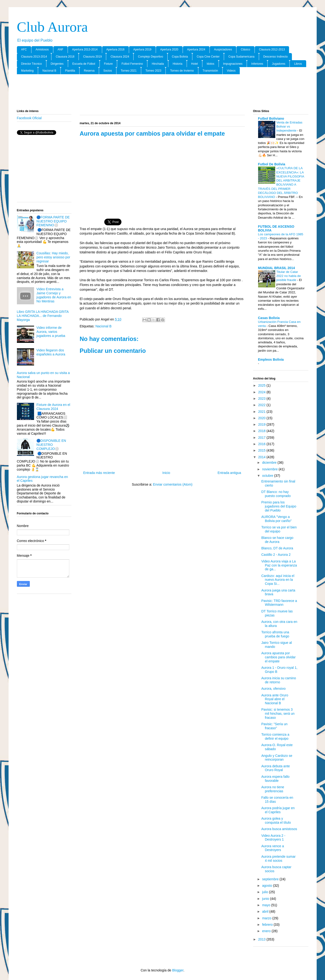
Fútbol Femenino (132, 64)
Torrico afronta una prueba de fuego (275, 634)
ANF (60, 49)
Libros (298, 64)
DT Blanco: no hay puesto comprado (276, 494)
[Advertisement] (163, 92)
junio (266, 899)
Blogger (178, 970)
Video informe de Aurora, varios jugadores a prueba (51, 332)
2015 (262, 450)
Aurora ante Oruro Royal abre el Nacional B (275, 699)
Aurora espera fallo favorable (275, 779)
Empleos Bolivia (271, 359)
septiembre (271, 879)
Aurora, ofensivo (273, 689)
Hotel (195, 64)
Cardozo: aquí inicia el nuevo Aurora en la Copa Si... (278, 580)
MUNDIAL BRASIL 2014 (277, 268)
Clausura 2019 (92, 57)
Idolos (210, 64)
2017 (262, 438)
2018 (262, 431)
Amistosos (42, 49)
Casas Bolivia (269, 318)
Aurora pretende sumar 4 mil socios (278, 859)
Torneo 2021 (129, 71)
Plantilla (70, 71)
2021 (262, 412)
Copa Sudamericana (241, 57)
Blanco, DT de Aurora (277, 548)
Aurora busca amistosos (279, 829)
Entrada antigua (229, 473)
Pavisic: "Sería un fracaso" (274, 726)
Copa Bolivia (180, 57)
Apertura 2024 (196, 49)
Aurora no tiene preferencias (273, 789)
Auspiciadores (223, 49)
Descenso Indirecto (276, 57)
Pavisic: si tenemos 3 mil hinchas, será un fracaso (278, 714)
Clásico (245, 49)
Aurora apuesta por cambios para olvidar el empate (278, 657)
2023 (262, 399)
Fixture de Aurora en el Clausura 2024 (53, 407)
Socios (108, 71)
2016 (262, 444)
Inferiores (257, 64)
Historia (177, 64)
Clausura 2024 (120, 57)
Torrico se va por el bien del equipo (279, 529)
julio (266, 892)
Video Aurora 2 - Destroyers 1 (273, 838)
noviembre (270, 469)
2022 (262, 405)
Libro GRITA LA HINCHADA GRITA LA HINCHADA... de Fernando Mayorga (43, 316)
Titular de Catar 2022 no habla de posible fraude (289, 276)
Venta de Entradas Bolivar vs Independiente (289, 127)
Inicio (166, 473)
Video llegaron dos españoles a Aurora (51, 352)
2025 (262, 385)
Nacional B (49, 71)
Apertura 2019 (142, 49)
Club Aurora (52, 27)
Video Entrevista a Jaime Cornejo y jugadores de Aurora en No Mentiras (54, 295)
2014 (262, 457)
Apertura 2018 (115, 49)
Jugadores (279, 64)
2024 (262, 392)
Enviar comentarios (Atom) (173, 484)
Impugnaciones (233, 64)
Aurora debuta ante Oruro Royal (275, 768)
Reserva (89, 71)
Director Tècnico (32, 64)
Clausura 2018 (65, 57)
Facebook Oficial (29, 118)
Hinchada (158, 64)
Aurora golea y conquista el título (276, 820)
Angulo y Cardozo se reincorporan (277, 758)
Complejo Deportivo (150, 57)
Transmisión (210, 71)
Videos (231, 71)
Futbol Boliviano (271, 118)
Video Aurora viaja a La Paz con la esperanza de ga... (279, 565)
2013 (262, 939)
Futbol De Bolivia (272, 164)
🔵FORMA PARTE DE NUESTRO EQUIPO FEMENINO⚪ (53, 221)
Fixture (108, 64)
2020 (262, 418)
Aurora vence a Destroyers (272, 848)
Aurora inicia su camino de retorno (279, 680)
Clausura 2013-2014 (34, 57)
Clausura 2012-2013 (272, 49)
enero (267, 931)
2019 (262, 424)
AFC (24, 49)
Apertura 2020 (169, 49)
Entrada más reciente (99, 473)
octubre (268, 476)
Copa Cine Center (208, 57)
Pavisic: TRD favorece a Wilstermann (279, 603)
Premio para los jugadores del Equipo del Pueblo (279, 506)
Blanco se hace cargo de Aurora (277, 540)
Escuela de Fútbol (84, 64)
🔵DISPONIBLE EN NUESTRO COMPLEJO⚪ (51, 445)
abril (266, 911)
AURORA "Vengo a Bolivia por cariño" (276, 519)
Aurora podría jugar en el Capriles (278, 810)
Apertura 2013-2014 (85, 49)
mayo (267, 905)
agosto (268, 886)
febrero (268, 925)
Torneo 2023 (153, 71)
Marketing (27, 71)
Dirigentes (57, 64)
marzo (267, 918)
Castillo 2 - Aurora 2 (276, 555)
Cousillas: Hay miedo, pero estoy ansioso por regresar (53, 257)
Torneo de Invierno (182, 71)
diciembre (270, 463)
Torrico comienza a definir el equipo (275, 736)
